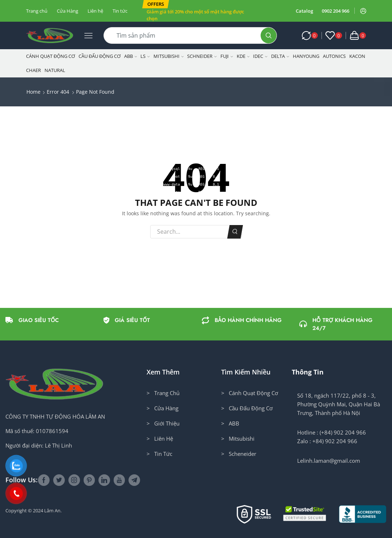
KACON (357, 56)
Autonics (334, 56)
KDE (243, 56)
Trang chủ (37, 11)
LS (145, 56)
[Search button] (269, 35)
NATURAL (55, 70)
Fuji (227, 56)
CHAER (33, 70)
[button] (156, 4)
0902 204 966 (336, 11)
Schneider (202, 56)
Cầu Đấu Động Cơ (100, 56)
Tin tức (120, 11)
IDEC (260, 56)
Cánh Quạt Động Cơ (50, 56)
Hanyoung (306, 56)
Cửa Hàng (68, 11)
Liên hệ (95, 11)
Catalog (304, 11)
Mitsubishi (169, 56)
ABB (131, 56)
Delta (280, 56)
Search (235, 232)
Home (33, 92)
